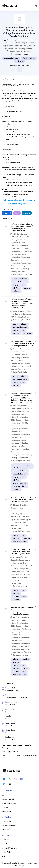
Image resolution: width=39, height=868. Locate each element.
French (19, 563)
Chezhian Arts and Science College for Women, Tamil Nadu (16, 747)
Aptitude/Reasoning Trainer (20, 466)
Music (23, 517)
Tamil (16, 49)
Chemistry (18, 314)
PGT (27, 517)
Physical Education (18, 520)
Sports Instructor (17, 575)
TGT (27, 525)
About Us (5, 844)
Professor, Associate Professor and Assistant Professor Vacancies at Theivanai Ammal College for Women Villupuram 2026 (22, 303)
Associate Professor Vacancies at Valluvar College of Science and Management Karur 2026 (22, 344)
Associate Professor (20, 282)
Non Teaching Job (19, 483)
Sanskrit (13, 572)
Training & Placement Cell (20, 458)
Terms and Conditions (9, 848)
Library (25, 46)
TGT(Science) (16, 528)
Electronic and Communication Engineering (21, 254)
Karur (15, 372)
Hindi (25, 563)
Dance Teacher (25, 560)
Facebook (7, 213)
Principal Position (19, 597)
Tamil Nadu (27, 51)
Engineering (25, 643)
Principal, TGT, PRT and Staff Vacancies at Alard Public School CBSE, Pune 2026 (22, 552)
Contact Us (5, 840)
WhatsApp (18, 200)
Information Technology (20, 443)
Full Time (19, 61)
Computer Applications (11, 43)
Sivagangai (17, 461)
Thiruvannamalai (15, 51)
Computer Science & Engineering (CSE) (19, 246)
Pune (15, 586)
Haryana (25, 655)
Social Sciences (20, 522)
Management (25, 263)
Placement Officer (19, 486)
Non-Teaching (16, 452)
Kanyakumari (18, 275)
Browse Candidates (8, 799)
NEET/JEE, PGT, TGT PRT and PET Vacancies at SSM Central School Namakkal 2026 (22, 500)
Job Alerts (5, 807)
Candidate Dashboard (9, 803)
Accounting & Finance (15, 40)
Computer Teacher (18, 511)
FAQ (3, 856)
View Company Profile (10, 751)
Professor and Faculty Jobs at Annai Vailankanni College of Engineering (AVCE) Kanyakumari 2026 (22, 227)
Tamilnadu (6, 197)
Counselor (14, 514)
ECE (22, 251)
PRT (12, 522)
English (5, 46)
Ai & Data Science (20, 234)
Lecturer (27, 288)
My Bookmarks (7, 811)
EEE (26, 423)
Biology (16, 505)
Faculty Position (29, 58)
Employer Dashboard (9, 826)
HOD (26, 669)
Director (16, 662)
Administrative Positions (22, 311)
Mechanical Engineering (20, 269)
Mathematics (15, 266)
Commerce (29, 40)
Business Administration (22, 349)
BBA (12, 314)
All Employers (6, 822)
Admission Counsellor (21, 659)
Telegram (28, 200)
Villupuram (17, 320)
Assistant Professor (11, 58)
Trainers (28, 455)
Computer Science (28, 43)
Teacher (27, 538)
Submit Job (5, 830)
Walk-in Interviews (19, 542)
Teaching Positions (25, 49)
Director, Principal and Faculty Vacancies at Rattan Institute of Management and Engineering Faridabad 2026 (22, 611)
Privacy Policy (6, 852)
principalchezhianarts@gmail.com (19, 182)
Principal (22, 569)
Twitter (17, 213)
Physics (23, 366)
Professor (16, 291)
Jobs (3, 795)
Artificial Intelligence (21, 617)
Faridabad (17, 655)
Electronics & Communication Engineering (20, 260)
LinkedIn (27, 213)
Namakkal (17, 531)
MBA (23, 266)
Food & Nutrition (15, 46)
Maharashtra (23, 586)
